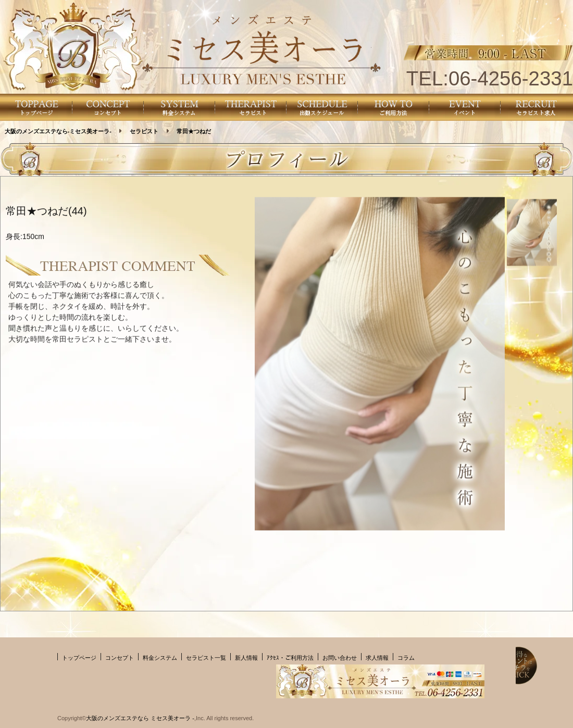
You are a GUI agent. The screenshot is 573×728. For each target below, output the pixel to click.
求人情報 (377, 658)
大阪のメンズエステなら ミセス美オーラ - (140, 718)
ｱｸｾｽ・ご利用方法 (290, 658)
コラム (406, 658)
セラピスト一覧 (206, 658)
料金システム (160, 658)
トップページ (79, 658)
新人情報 (246, 658)
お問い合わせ (340, 658)
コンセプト (120, 658)
